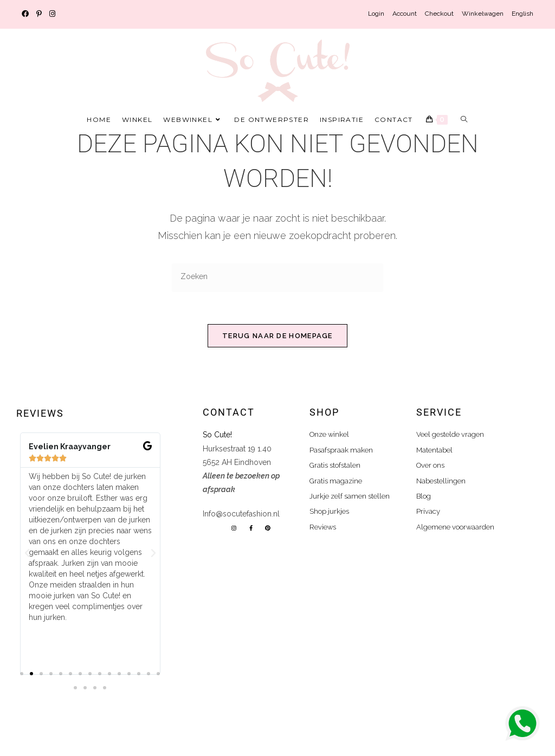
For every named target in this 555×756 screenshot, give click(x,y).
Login (376, 14)
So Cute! (218, 435)
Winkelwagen (483, 14)
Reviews (40, 414)
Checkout (439, 14)
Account (405, 14)
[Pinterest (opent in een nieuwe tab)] (39, 14)
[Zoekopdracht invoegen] (277, 277)
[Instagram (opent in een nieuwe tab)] (52, 14)
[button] (27, 553)
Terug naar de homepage (277, 336)
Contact (229, 413)
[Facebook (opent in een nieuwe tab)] (27, 14)
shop (324, 413)
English (522, 14)
